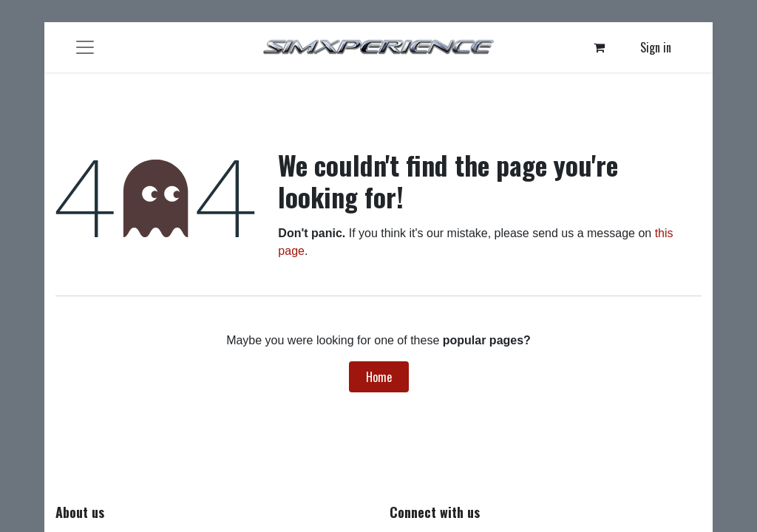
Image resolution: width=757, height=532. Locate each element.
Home (379, 377)
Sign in (656, 47)
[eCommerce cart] (600, 47)
